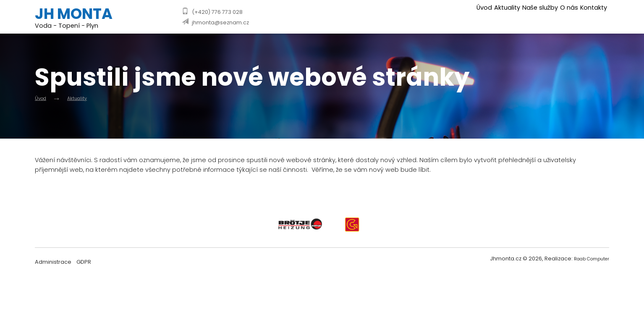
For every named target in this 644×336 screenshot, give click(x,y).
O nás (555, 16)
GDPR (84, 264)
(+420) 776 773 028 (217, 12)
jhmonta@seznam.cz (220, 22)
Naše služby (516, 16)
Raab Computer (587, 262)
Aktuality (473, 16)
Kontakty (590, 16)
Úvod (441, 16)
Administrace (53, 264)
